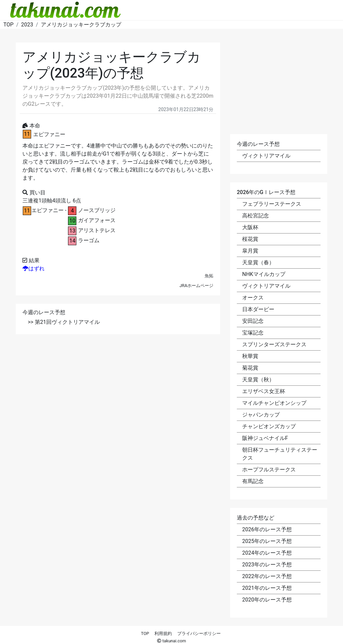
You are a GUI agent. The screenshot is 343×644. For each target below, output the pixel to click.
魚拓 (209, 276)
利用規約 (163, 633)
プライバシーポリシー (199, 633)
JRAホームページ (196, 286)
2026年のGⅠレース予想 (266, 192)
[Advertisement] (118, 389)
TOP (145, 633)
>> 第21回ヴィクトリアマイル (64, 322)
